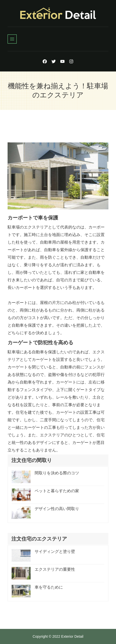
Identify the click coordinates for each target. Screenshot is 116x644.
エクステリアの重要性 (55, 572)
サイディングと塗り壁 (55, 554)
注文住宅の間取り (32, 463)
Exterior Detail (72, 636)
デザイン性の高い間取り (57, 511)
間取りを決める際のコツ (57, 475)
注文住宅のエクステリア (39, 541)
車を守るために (49, 590)
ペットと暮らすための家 (57, 493)
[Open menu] (12, 39)
